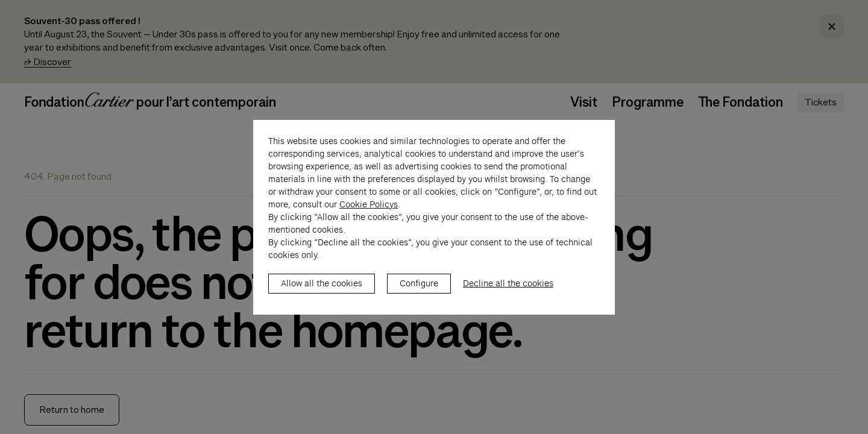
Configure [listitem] (419, 296)
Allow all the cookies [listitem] (322, 296)
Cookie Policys (369, 217)
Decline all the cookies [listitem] (508, 296)
